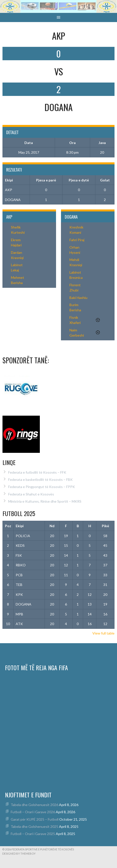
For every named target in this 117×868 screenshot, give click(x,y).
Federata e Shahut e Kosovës (31, 494)
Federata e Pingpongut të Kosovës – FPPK (42, 487)
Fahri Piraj (77, 240)
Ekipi (20, 526)
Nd (52, 526)
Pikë (105, 526)
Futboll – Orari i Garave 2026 (33, 812)
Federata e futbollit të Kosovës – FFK (37, 472)
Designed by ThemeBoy (19, 854)
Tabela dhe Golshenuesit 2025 (34, 826)
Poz (8, 526)
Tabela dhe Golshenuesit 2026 (34, 805)
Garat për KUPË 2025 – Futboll (35, 819)
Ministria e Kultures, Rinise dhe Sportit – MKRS (45, 501)
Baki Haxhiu (78, 298)
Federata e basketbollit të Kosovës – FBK (40, 479)
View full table (103, 633)
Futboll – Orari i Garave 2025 (33, 834)
